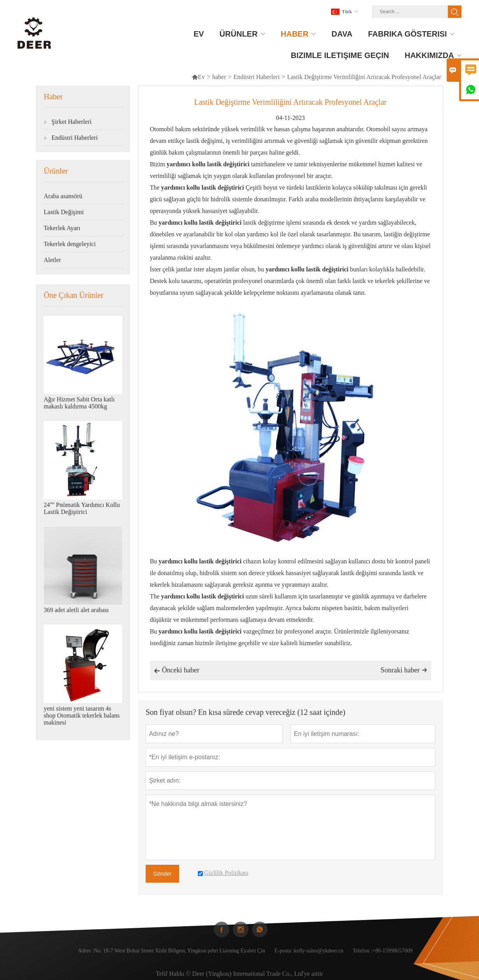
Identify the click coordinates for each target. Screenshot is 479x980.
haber (219, 77)
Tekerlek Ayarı (62, 228)
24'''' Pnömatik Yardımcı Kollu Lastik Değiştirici (82, 508)
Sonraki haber (404, 670)
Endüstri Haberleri (256, 77)
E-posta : (284, 956)
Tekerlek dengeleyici (70, 244)
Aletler (52, 260)
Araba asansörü (63, 196)
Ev (198, 77)
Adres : (86, 956)
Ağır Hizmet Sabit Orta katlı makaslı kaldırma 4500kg (79, 403)
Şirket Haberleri (71, 122)
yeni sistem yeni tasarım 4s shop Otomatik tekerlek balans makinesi (82, 715)
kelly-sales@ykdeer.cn (319, 956)
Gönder (163, 874)
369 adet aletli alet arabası (76, 610)
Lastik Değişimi (64, 212)
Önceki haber (177, 671)
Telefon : (363, 956)
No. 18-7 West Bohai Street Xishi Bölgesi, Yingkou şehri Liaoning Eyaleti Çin (180, 956)
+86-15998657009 (393, 956)
